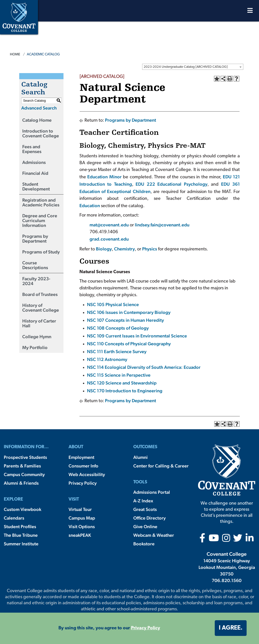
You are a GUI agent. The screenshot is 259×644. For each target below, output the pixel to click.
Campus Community (24, 474)
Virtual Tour (80, 509)
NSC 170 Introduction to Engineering (125, 391)
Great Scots (145, 509)
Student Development (36, 186)
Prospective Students (25, 457)
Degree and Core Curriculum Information (40, 220)
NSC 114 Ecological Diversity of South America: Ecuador (144, 367)
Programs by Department (35, 239)
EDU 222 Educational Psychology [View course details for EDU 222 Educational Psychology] (170, 184)
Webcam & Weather (154, 535)
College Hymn (37, 337)
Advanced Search (39, 108)
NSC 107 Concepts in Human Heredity (125, 320)
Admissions (34, 162)
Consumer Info (83, 466)
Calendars (14, 518)
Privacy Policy (83, 483)
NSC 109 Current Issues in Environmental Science (137, 336)
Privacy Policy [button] (146, 628)
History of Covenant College (41, 308)
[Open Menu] (250, 12)
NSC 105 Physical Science (113, 304)
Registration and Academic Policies (41, 202)
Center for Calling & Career (161, 466)
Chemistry (124, 249)
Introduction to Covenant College (41, 133)
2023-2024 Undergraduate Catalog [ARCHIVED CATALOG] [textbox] (186, 67)
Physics (150, 249)
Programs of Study (41, 252)
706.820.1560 (227, 580)
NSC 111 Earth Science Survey (117, 351)
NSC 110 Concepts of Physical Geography (129, 344)
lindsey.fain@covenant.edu (162, 225)
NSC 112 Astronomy (107, 359)
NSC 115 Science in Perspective (119, 375)
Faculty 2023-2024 (36, 281)
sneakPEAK (80, 535)
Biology (104, 249)
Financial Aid (35, 173)
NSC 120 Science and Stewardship (122, 383)
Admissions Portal (152, 492)
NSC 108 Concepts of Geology (118, 328)
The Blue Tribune (21, 535)
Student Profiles (20, 527)
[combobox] (193, 67)
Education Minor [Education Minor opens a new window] (104, 177)
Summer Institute (21, 544)
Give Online (145, 527)
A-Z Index (143, 501)
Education (90, 206)
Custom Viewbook (23, 509)
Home (15, 54)
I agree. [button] (231, 628)
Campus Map (82, 518)
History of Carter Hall (39, 323)
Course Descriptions (35, 265)
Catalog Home (37, 120)
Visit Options (82, 527)
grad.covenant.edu (109, 239)
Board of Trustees (40, 294)
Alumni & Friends (21, 483)
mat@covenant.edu (110, 225)
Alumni (141, 457)
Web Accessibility (87, 474)
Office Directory (149, 518)
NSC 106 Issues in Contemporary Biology (129, 312)
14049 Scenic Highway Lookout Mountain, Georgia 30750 (227, 567)
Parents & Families (22, 466)
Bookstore (144, 544)
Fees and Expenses (32, 149)
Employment (81, 457)
